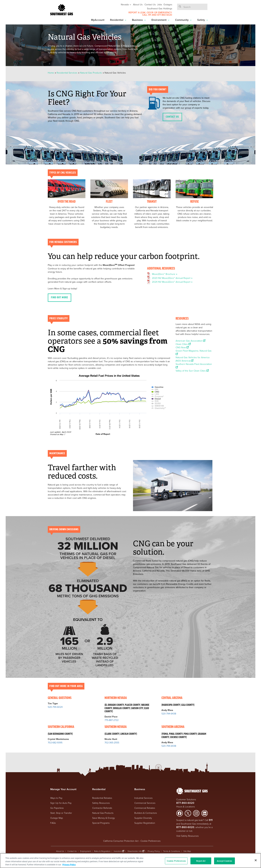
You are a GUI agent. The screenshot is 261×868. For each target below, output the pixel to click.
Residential (118, 20)
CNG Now (182, 347)
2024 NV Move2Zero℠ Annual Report (172, 282)
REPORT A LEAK (137, 12)
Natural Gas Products (91, 73)
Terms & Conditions (172, 851)
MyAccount (98, 20)
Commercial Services (145, 803)
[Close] (256, 860)
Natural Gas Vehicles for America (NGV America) (193, 359)
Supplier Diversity (143, 818)
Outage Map (57, 818)
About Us (138, 4)
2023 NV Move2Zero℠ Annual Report (172, 278)
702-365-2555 (112, 743)
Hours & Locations (186, 807)
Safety (203, 20)
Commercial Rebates (145, 808)
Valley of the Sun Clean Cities (192, 371)
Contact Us (150, 4)
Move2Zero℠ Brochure (165, 274)
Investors (118, 851)
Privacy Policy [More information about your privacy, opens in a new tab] (69, 865)
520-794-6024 (55, 707)
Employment (85, 851)
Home (51, 73)
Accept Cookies (224, 861)
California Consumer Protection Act (121, 841)
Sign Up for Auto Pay (61, 803)
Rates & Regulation (102, 851)
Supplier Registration (145, 823)
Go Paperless (57, 808)
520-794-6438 (169, 714)
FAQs (53, 823)
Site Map (187, 851)
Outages (168, 4)
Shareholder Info (135, 851)
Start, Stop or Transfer (61, 813)
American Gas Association (191, 341)
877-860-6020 (165, 15)
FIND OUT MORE (60, 298)
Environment (160, 20)
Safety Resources (101, 803)
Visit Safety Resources (187, 836)
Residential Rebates (102, 798)
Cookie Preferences (150, 841)
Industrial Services (143, 798)
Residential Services (67, 73)
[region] (130, 861)
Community (183, 20)
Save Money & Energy (104, 818)
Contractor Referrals (102, 808)
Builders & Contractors (146, 813)
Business (139, 20)
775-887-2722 (112, 720)
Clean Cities (183, 344)
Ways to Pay (56, 798)
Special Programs (101, 823)
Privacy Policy (154, 851)
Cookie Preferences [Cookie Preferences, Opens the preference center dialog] (176, 861)
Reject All (201, 861)
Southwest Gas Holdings (160, 8)
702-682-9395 (55, 743)
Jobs (160, 4)
